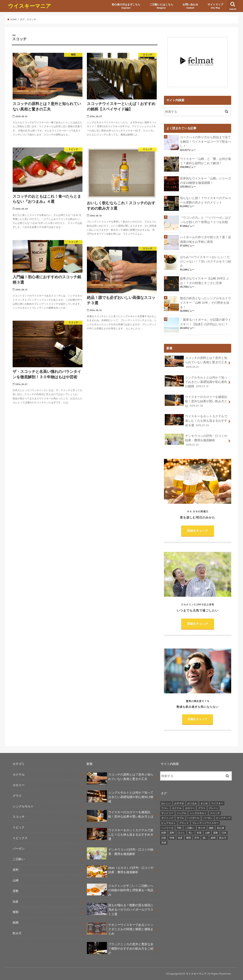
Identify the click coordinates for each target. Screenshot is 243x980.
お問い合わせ (190, 6)
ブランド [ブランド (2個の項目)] (184, 823)
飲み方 (17, 933)
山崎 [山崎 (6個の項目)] (207, 833)
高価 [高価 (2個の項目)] (164, 843)
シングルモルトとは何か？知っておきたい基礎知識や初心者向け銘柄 (196, 382)
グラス (17, 796)
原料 (16, 870)
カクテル (19, 775)
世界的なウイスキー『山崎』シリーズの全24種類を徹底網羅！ (205, 181)
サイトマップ (215, 6)
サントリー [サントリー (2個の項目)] (167, 813)
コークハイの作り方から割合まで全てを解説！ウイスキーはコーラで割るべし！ (205, 142)
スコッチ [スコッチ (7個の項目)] (215, 813)
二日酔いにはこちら (161, 6)
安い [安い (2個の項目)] (191, 833)
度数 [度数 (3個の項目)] (216, 833)
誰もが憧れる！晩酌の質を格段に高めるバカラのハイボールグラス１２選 (120, 910)
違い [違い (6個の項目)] (205, 838)
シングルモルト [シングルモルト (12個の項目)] (198, 813)
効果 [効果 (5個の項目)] (164, 833)
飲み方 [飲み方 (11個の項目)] (223, 838)
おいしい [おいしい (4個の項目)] (166, 803)
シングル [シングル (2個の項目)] (182, 813)
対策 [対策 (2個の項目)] (199, 833)
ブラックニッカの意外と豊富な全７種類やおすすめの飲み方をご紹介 (120, 949)
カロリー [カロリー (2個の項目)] (190, 808)
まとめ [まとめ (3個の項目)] (204, 803)
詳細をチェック (198, 531)
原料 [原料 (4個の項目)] (172, 833)
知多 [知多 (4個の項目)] (180, 838)
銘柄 (16, 923)
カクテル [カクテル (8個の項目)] (177, 808)
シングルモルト (23, 806)
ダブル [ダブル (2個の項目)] (180, 818)
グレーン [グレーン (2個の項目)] (214, 808)
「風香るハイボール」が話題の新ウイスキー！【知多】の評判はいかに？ (205, 322)
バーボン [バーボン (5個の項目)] (208, 818)
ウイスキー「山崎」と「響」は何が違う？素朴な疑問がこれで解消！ (205, 161)
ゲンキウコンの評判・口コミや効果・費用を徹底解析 (196, 440)
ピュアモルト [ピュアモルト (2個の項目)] (169, 823)
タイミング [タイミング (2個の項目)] (167, 818)
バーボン (19, 849)
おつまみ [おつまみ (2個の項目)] (192, 803)
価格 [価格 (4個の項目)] (211, 828)
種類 (16, 912)
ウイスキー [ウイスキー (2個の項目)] (217, 803)
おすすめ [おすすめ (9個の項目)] (179, 803)
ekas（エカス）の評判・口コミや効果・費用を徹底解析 (120, 871)
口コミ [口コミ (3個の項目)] (181, 833)
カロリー (19, 785)
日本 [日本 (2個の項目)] (224, 833)
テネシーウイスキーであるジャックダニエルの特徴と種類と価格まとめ (120, 929)
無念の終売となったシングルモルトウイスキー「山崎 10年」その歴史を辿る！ (205, 303)
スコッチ (19, 817)
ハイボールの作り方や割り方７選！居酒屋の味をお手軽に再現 (205, 239)
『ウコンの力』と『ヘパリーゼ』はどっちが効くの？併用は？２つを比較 (205, 220)
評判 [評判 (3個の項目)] (197, 838)
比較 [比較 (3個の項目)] (164, 838)
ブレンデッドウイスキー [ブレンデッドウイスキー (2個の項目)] (205, 823)
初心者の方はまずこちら (126, 6)
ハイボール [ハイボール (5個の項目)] (193, 818)
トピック (19, 827)
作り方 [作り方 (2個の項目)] (202, 828)
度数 (16, 891)
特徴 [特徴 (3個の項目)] (172, 838)
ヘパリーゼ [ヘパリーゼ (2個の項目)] (167, 828)
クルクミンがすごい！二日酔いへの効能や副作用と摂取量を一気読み (120, 890)
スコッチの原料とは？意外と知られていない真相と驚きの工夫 (196, 362)
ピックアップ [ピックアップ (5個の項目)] (223, 818)
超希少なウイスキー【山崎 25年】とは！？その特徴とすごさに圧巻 (205, 281)
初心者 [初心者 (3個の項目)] (221, 828)
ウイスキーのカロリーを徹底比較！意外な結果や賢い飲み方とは (196, 401)
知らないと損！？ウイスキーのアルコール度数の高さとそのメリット (205, 200)
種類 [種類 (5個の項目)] (189, 838)
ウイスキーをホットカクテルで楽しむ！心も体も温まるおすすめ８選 (196, 421)
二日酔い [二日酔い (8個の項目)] (190, 828)
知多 (16, 902)
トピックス (20, 838)
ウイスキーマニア (30, 6)
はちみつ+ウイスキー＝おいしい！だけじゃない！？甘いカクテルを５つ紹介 (205, 261)
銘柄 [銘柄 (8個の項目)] (213, 838)
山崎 (16, 880)
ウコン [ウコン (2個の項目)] (165, 808)
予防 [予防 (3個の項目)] (179, 828)
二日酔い (19, 859)
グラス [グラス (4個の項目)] (202, 808)
